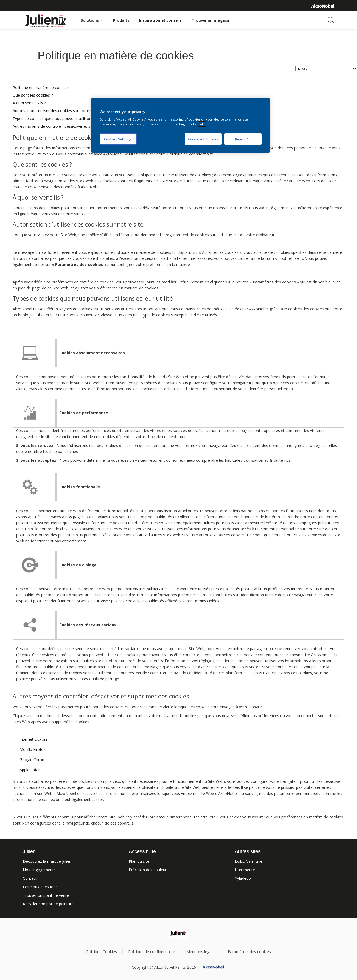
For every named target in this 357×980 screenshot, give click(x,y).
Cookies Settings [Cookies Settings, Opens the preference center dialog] (118, 139)
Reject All (243, 139)
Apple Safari (30, 770)
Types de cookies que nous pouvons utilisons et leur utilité (64, 119)
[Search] (331, 20)
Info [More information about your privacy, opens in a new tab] (202, 124)
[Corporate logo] (323, 6)
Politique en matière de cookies (41, 87)
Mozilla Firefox (33, 749)
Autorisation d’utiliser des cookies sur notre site (55, 111)
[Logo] (46, 17)
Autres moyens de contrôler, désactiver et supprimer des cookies (71, 126)
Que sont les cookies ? (33, 95)
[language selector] (326, 69)
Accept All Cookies (203, 139)
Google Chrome (34, 760)
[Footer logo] (178, 933)
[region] (181, 126)
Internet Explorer (34, 739)
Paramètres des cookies (249, 952)
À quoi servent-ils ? (29, 103)
